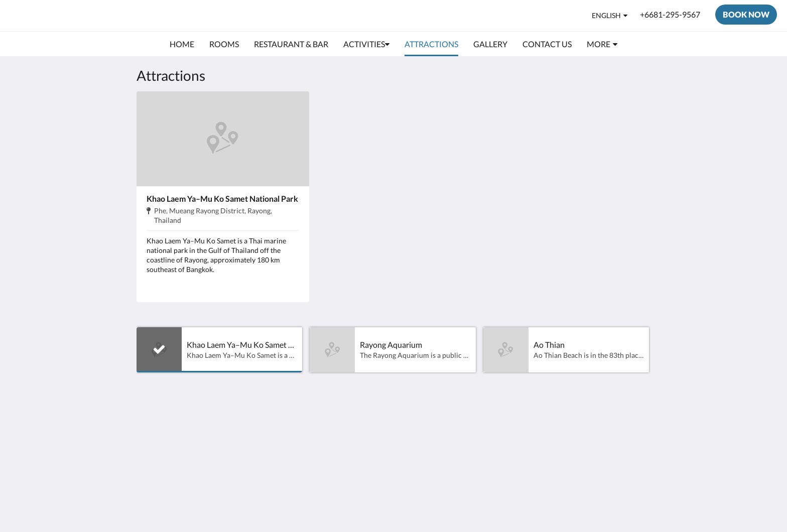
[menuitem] (182, 44)
